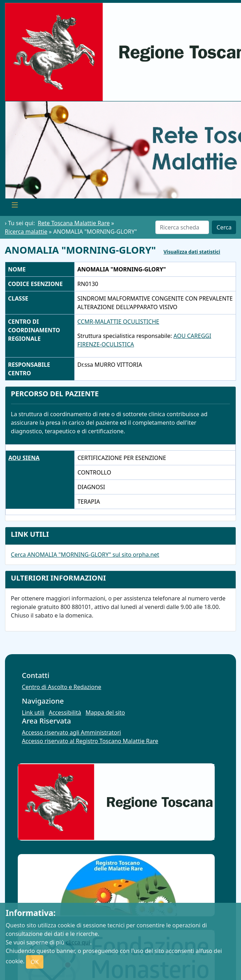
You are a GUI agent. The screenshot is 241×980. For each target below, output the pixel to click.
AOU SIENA (24, 458)
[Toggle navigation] (15, 206)
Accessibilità (65, 713)
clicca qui (78, 942)
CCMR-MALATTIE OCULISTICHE (118, 322)
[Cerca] (182, 227)
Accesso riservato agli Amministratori (72, 732)
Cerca (224, 227)
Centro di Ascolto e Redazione (62, 687)
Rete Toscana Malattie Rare (74, 223)
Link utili (33, 713)
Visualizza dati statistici (192, 252)
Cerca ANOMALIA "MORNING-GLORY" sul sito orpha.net (85, 555)
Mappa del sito (105, 713)
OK (34, 962)
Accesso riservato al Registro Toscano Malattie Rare (90, 741)
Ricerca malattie (26, 232)
